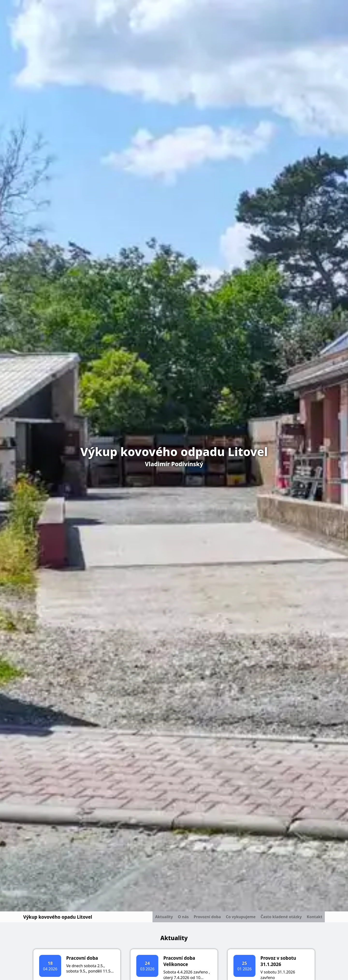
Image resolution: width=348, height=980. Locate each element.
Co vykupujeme (234, 918)
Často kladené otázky (277, 918)
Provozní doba (198, 918)
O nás (171, 918)
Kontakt (313, 918)
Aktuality (149, 918)
